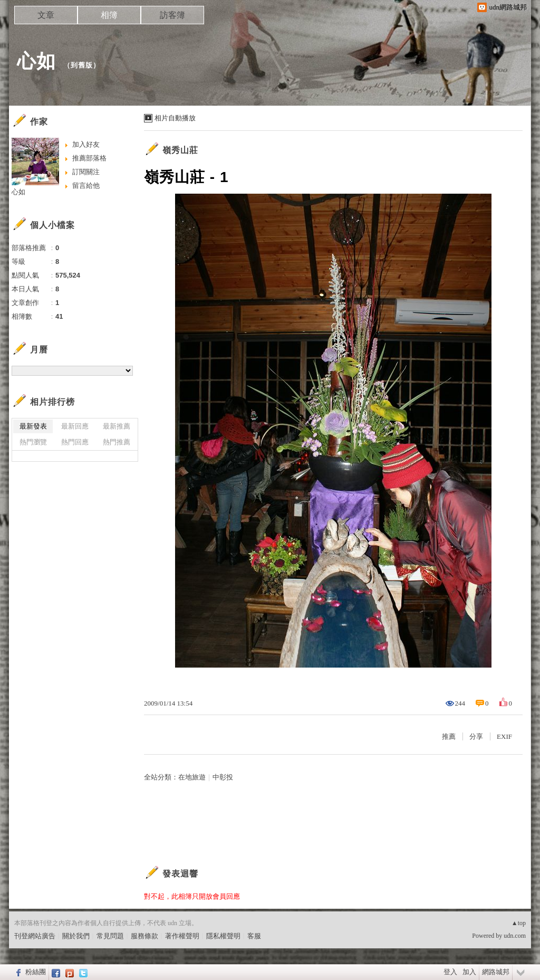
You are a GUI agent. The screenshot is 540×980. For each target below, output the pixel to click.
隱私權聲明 (223, 936)
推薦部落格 (89, 158)
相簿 (109, 15)
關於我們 (76, 936)
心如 (36, 61)
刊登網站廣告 (35, 936)
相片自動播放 (175, 118)
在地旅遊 (192, 777)
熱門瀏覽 (33, 442)
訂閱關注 (86, 172)
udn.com (515, 936)
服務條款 (144, 936)
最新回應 (75, 426)
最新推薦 (117, 426)
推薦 (449, 736)
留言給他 (86, 185)
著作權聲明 (182, 936)
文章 (46, 15)
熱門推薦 (117, 442)
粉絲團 (36, 972)
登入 (450, 972)
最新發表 (33, 426)
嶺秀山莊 (180, 150)
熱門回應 (75, 442)
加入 (469, 972)
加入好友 (86, 144)
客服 (254, 936)
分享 (476, 736)
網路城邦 (496, 972)
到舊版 (82, 65)
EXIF (504, 736)
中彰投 (223, 777)
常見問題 (110, 936)
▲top (519, 923)
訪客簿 (172, 15)
